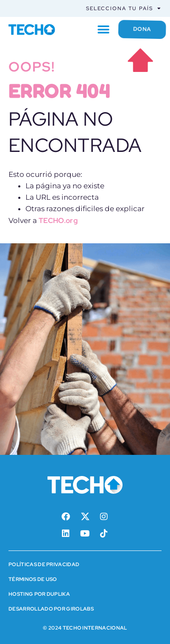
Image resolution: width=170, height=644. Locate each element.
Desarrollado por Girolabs (51, 609)
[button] (103, 29)
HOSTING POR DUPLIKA (39, 594)
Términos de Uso (33, 579)
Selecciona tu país (124, 8)
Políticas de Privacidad (44, 564)
